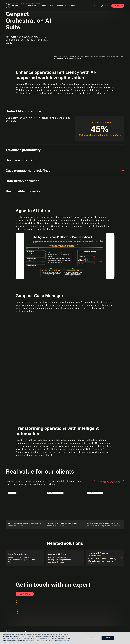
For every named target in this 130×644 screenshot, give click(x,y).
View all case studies (109, 482)
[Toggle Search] (95, 6)
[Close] (127, 638)
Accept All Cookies (108, 638)
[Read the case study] (25, 509)
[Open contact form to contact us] (25, 594)
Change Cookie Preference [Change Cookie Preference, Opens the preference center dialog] (92, 638)
